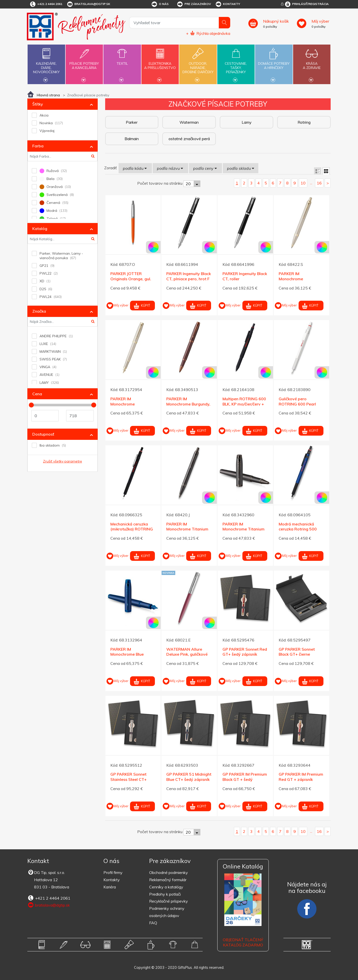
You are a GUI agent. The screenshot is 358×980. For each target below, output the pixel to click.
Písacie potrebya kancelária (84, 63)
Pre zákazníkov (194, 4)
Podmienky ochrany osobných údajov (167, 912)
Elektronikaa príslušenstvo (160, 63)
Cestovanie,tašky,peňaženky (236, 64)
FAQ (153, 923)
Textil (122, 61)
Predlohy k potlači (165, 894)
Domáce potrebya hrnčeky (274, 63)
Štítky (38, 104)
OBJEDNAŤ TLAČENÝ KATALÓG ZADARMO (243, 942)
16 (319, 183)
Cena (37, 394)
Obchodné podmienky (169, 872)
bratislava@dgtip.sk (88, 4)
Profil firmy (113, 872)
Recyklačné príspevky (169, 901)
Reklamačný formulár (168, 880)
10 (303, 183)
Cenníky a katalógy (166, 887)
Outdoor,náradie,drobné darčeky (198, 64)
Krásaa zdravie (312, 63)
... (311, 183)
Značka (39, 311)
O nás (160, 4)
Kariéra (110, 887)
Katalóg (40, 229)
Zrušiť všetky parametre (63, 461)
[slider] (31, 405)
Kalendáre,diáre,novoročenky (46, 64)
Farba (38, 146)
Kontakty (228, 4)
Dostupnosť (43, 434)
